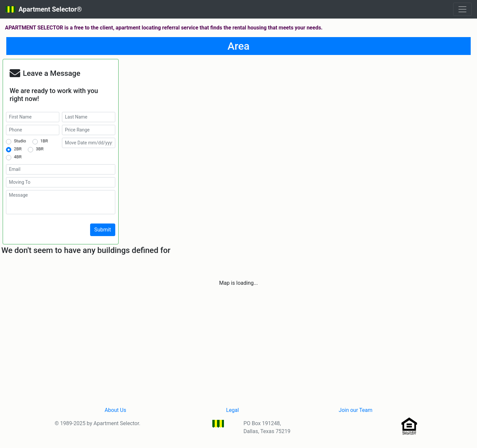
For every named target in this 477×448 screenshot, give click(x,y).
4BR (18, 157)
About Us (115, 410)
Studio (20, 141)
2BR (18, 149)
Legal (232, 410)
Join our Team (356, 410)
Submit (103, 230)
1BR (44, 141)
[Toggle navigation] (462, 9)
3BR (40, 149)
